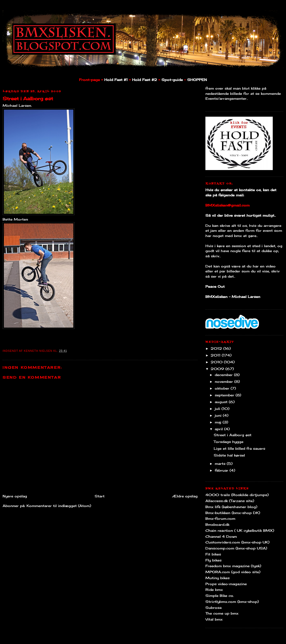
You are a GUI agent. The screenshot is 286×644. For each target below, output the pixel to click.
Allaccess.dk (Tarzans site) (230, 501)
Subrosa (213, 608)
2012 (217, 348)
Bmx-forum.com (220, 518)
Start (100, 496)
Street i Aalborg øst (28, 98)
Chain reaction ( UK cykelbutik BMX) (240, 530)
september (225, 395)
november (225, 382)
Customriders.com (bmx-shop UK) (237, 542)
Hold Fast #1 (116, 80)
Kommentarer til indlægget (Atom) (59, 506)
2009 (218, 369)
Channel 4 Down (221, 536)
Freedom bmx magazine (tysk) (233, 566)
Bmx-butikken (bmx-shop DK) (233, 513)
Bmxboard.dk (217, 524)
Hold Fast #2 (145, 80)
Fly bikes (213, 560)
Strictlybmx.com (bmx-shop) (232, 602)
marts (221, 464)
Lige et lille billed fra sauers (239, 448)
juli (218, 409)
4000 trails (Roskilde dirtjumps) (237, 495)
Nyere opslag (15, 496)
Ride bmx (214, 590)
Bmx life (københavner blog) (231, 507)
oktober (223, 388)
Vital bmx (214, 619)
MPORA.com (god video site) (233, 572)
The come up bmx (222, 613)
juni (219, 415)
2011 (216, 355)
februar (222, 470)
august (222, 402)
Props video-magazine (226, 584)
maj (219, 422)
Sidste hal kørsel (229, 455)
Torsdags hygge (229, 442)
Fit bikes (213, 554)
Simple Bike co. (220, 596)
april (219, 429)
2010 (217, 362)
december (224, 375)
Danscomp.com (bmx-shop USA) (236, 548)
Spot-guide (172, 80)
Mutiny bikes (217, 578)
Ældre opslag (185, 496)
